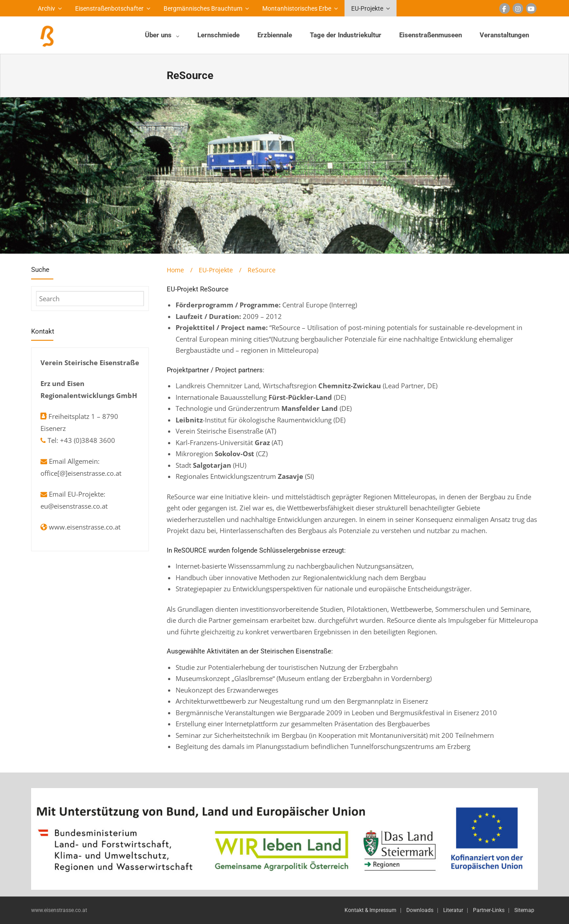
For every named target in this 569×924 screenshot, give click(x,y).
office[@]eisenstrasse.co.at (81, 473)
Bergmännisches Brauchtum (203, 8)
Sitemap (524, 910)
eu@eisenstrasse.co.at (74, 506)
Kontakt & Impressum (371, 910)
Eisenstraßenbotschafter (109, 8)
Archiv (46, 8)
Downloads (420, 910)
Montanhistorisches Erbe (297, 8)
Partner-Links (489, 910)
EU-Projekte (367, 8)
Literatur (453, 910)
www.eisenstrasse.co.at (85, 527)
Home (175, 270)
